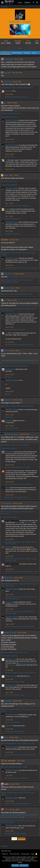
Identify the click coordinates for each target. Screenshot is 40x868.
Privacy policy (25, 854)
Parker (8, 488)
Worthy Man (8, 59)
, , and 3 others (19, 744)
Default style (6, 851)
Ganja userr (8, 578)
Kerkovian (9, 91)
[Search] (37, 2)
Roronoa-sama (10, 369)
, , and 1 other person (19, 804)
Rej (5, 103)
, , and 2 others (16, 652)
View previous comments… (10, 117)
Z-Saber (7, 288)
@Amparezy (12, 665)
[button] (2, 2)
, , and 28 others (16, 445)
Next (22, 839)
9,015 (18, 43)
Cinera (6, 351)
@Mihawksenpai (31, 663)
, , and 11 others (18, 467)
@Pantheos (28, 522)
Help (33, 854)
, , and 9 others (19, 484)
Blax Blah (7, 73)
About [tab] (34, 53)
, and (18, 88)
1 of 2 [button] (14, 839)
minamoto (8, 81)
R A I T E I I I (8, 274)
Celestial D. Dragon (12, 120)
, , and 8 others (18, 497)
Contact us (5, 854)
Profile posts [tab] (5, 53)
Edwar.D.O (8, 503)
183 (37, 43)
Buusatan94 (9, 452)
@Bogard (18, 522)
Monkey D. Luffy (10, 633)
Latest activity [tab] (17, 53)
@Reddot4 (22, 663)
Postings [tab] (27, 53)
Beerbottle (8, 400)
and (11, 142)
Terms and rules (15, 854)
